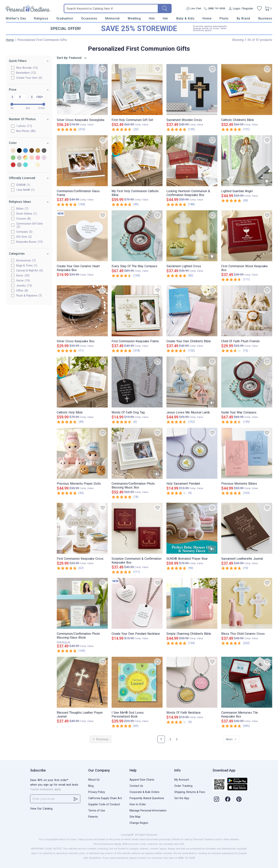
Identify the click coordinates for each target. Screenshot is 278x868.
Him (152, 18)
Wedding (134, 18)
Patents (93, 817)
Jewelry (24, 286)
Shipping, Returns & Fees (190, 792)
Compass (24, 232)
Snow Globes (27, 214)
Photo (224, 18)
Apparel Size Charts (142, 780)
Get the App (182, 798)
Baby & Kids (185, 18)
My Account (182, 780)
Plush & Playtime (29, 296)
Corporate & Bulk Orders (145, 792)
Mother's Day (16, 18)
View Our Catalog (41, 809)
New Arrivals (27, 68)
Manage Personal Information (148, 811)
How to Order (138, 804)
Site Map (135, 817)
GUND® (23, 185)
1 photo (24, 126)
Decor (23, 276)
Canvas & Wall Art (30, 270)
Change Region (139, 823)
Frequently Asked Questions (147, 798)
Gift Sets (24, 237)
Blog (91, 786)
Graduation (65, 18)
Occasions (89, 18)
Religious (41, 18)
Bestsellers (26, 73)
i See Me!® (25, 190)
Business (265, 18)
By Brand (243, 18)
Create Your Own (29, 78)
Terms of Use (97, 811)
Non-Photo (26, 131)
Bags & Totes (27, 265)
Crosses (23, 219)
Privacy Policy (97, 792)
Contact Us (136, 786)
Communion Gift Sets (30, 225)
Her (165, 18)
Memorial (112, 18)
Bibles (22, 209)
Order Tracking (183, 786)
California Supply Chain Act (105, 798)
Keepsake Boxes (29, 242)
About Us (94, 780)
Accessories (26, 260)
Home (207, 18)
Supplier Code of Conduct (104, 804)
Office (22, 291)
